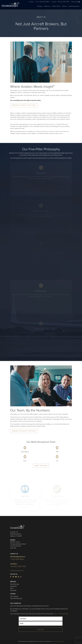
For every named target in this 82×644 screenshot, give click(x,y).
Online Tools (57, 6)
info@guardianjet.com (17, 571)
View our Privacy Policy (61, 614)
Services (48, 6)
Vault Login (75, 2)
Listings (40, 6)
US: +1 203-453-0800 (43, 2)
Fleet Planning (15, 584)
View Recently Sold (16, 598)
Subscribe (41, 629)
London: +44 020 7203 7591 (60, 2)
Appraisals (13, 590)
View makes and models (58, 641)
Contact (31, 2)
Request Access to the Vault (24, 105)
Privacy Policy (42, 641)
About (65, 6)
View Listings (14, 596)
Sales (12, 588)
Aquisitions (13, 586)
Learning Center (74, 6)
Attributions (48, 641)
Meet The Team (41, 466)
